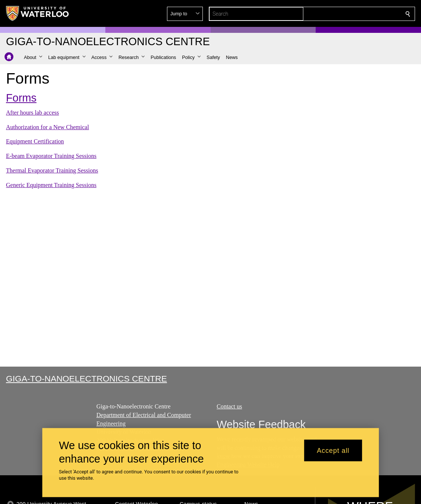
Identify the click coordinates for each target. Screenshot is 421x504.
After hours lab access (32, 113)
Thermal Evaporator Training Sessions (52, 170)
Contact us (229, 406)
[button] (354, 14)
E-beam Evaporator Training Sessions (51, 156)
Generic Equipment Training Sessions (51, 185)
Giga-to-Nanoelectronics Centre (86, 379)
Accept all (333, 450)
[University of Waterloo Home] (38, 13)
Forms (21, 98)
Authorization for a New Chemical (47, 127)
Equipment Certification (35, 141)
